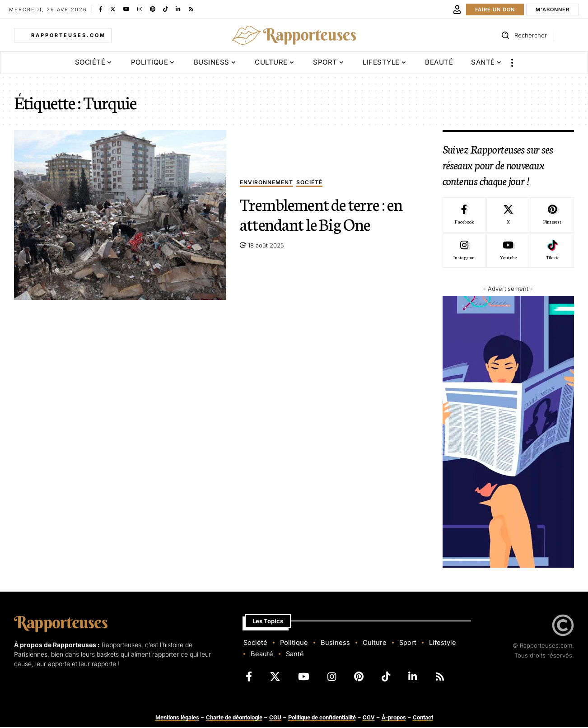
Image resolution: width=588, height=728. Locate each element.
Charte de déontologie (234, 718)
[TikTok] (166, 9)
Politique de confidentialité (322, 718)
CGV (369, 718)
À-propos (394, 718)
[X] (113, 9)
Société (309, 183)
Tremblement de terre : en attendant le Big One (321, 214)
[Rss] (191, 9)
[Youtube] (508, 251)
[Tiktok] (552, 251)
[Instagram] (140, 9)
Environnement (266, 183)
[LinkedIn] (178, 9)
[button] (457, 9)
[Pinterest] (153, 9)
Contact (423, 718)
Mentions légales (177, 718)
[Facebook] (101, 9)
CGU (275, 718)
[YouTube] (126, 9)
